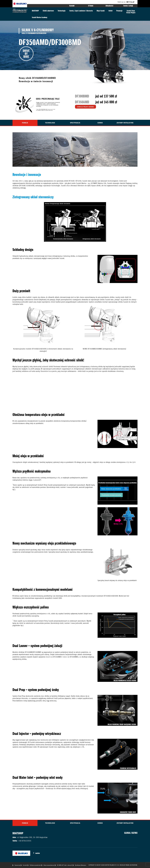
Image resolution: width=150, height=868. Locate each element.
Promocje (119, 11)
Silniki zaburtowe (48, 11)
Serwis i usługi (128, 6)
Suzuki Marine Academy (40, 17)
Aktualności (109, 6)
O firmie (91, 6)
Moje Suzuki (101, 11)
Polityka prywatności (35, 865)
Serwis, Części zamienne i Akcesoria (81, 11)
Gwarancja (17, 865)
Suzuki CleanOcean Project (131, 12)
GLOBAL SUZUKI (131, 833)
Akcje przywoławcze (49, 865)
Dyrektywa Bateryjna (80, 865)
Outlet (111, 11)
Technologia (62, 11)
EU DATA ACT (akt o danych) (65, 865)
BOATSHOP (35, 11)
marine (38, 853)
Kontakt (72, 6)
